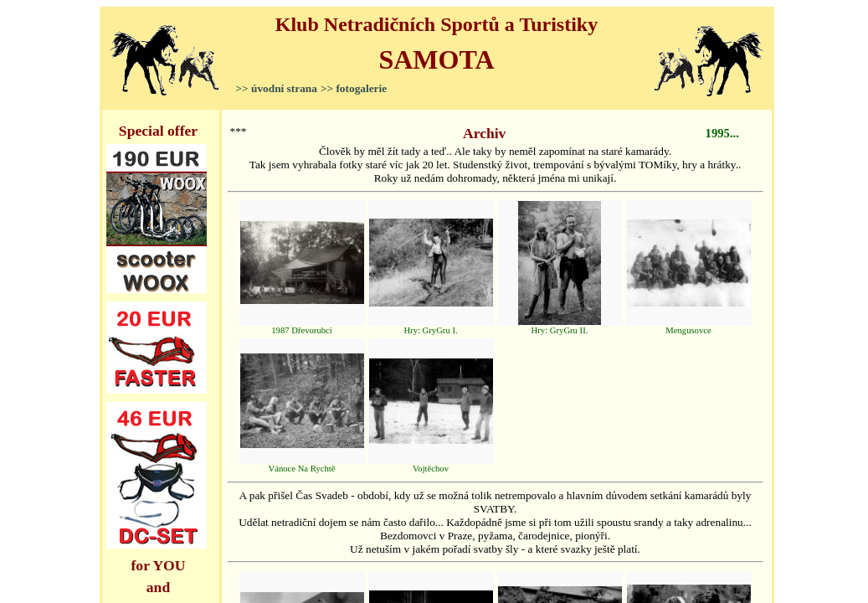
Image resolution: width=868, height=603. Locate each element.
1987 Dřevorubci (302, 327)
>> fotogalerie (354, 88)
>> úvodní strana (277, 88)
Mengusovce (689, 327)
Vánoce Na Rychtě (302, 465)
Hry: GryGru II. (560, 327)
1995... (722, 133)
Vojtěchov (431, 465)
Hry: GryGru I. (431, 327)
